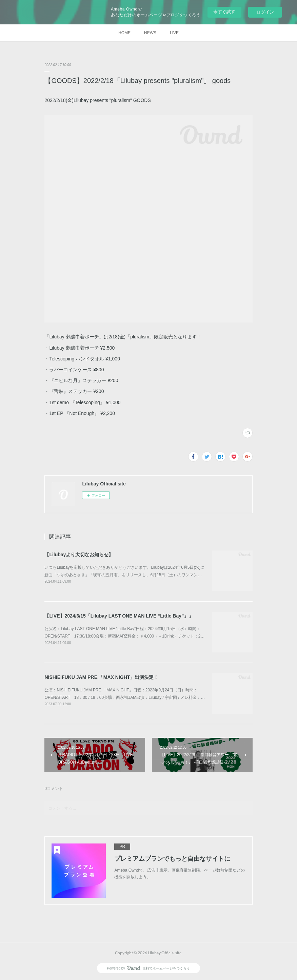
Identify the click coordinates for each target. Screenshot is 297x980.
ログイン (265, 12)
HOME (124, 33)
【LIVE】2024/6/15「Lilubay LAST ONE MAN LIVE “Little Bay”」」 (119, 616)
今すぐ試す (224, 12)
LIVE (174, 33)
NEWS (150, 33)
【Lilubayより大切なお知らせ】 (79, 555)
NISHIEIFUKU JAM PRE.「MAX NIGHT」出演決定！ (101, 677)
